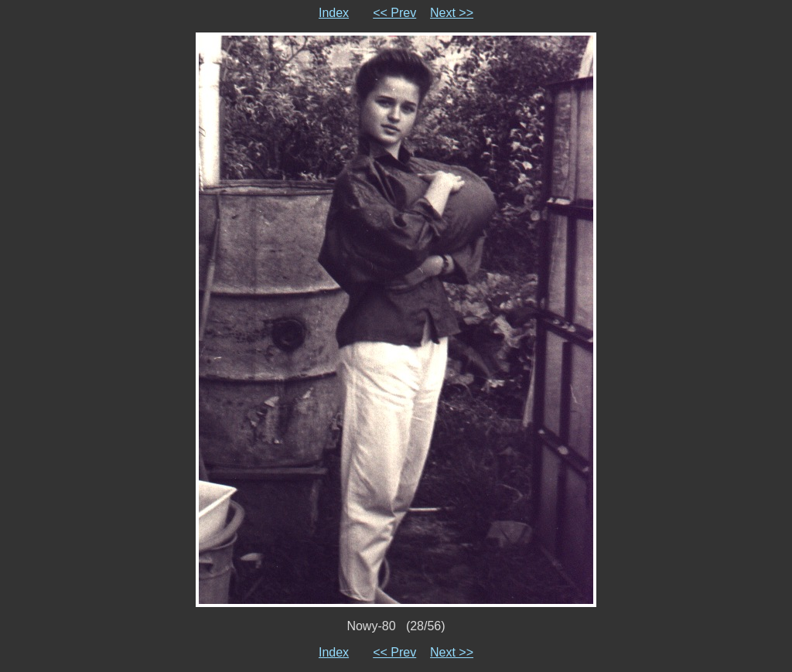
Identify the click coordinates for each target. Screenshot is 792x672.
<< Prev (394, 13)
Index (334, 13)
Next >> (452, 13)
